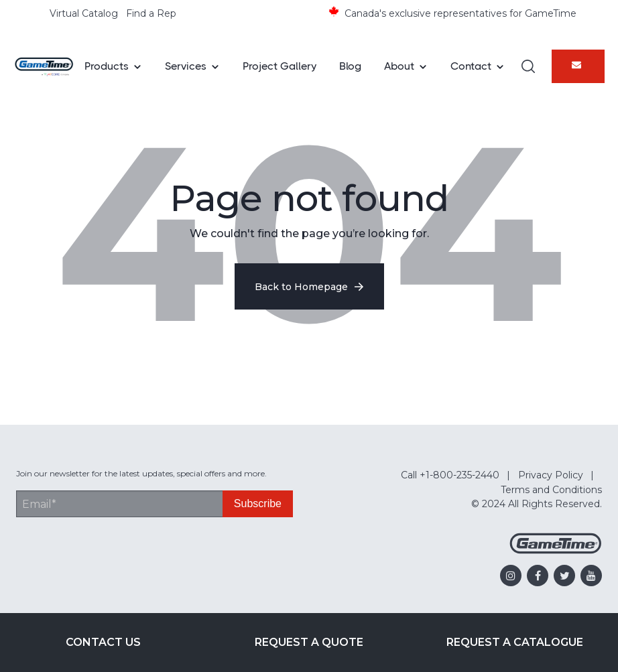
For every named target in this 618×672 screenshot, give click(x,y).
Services (186, 66)
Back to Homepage (309, 287)
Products (107, 66)
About (399, 66)
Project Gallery (280, 66)
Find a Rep (151, 13)
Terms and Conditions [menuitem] (551, 490)
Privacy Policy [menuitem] (551, 475)
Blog (350, 66)
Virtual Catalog (84, 13)
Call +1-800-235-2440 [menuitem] (450, 475)
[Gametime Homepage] (556, 550)
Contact (471, 66)
